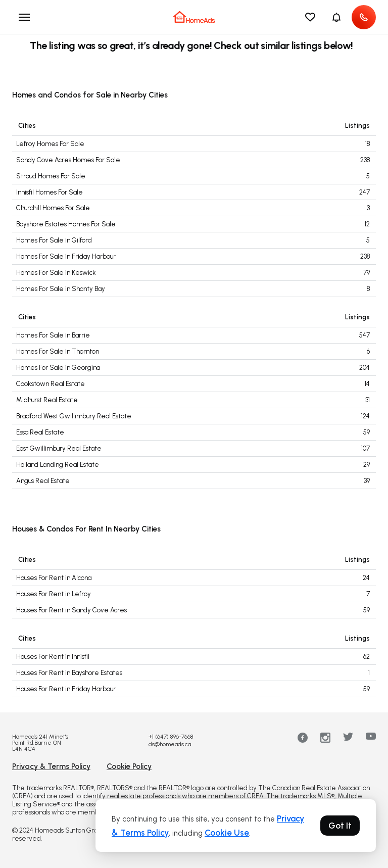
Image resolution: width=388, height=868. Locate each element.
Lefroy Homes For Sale (50, 144)
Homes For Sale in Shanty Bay (61, 289)
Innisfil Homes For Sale (50, 192)
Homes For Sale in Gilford (54, 240)
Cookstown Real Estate (51, 384)
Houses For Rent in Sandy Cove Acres (71, 610)
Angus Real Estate (43, 481)
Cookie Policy (129, 766)
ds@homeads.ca (170, 744)
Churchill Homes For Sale (53, 208)
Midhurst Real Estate (47, 400)
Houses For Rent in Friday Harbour (66, 689)
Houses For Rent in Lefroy (54, 594)
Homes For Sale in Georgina (58, 368)
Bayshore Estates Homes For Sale (66, 224)
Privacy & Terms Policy (51, 766)
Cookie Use (227, 833)
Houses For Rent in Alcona (54, 578)
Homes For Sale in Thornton (58, 351)
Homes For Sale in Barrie (53, 335)
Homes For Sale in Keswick (56, 273)
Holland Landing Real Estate (58, 465)
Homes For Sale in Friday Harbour (66, 256)
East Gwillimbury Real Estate (59, 448)
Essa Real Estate (40, 432)
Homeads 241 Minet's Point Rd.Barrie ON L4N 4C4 (40, 743)
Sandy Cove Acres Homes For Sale (68, 160)
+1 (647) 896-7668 (171, 737)
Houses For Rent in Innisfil (53, 657)
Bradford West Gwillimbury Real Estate (74, 416)
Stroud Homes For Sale (51, 176)
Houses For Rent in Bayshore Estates (69, 673)
